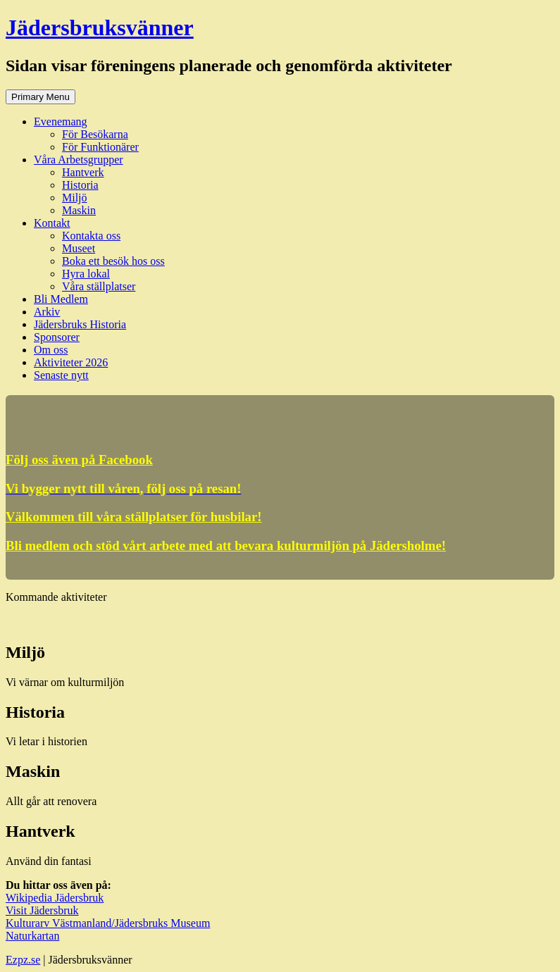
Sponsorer (57, 337)
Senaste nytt (61, 375)
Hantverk (83, 172)
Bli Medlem (61, 299)
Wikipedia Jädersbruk (55, 898)
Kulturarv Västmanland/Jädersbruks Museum (108, 923)
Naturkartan (32, 936)
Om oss (51, 350)
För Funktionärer (100, 147)
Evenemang (61, 122)
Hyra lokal (86, 274)
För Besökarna (95, 134)
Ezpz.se (23, 960)
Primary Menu (41, 97)
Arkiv (47, 312)
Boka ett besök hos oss (113, 261)
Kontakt (52, 223)
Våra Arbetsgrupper (79, 160)
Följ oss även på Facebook (79, 460)
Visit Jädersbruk (42, 910)
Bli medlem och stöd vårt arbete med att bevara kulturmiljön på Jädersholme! (226, 546)
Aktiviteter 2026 (71, 362)
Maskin (79, 210)
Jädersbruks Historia (80, 324)
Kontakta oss (91, 236)
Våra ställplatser (99, 286)
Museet (79, 248)
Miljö (75, 198)
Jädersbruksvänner (100, 27)
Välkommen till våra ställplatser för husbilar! (134, 517)
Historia (80, 185)
